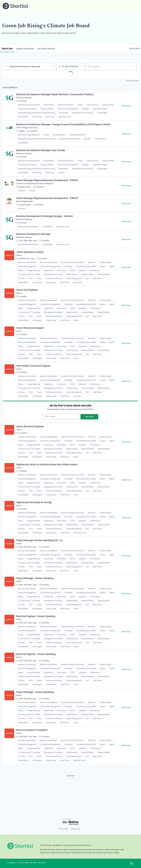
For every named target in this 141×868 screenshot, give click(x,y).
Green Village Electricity (28, 129)
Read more (128, 107)
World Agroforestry (26, 206)
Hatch (20, 263)
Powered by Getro (133, 81)
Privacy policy (64, 829)
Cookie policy (75, 829)
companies (26, 49)
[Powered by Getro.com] (71, 822)
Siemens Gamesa (25, 98)
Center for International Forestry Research (36, 187)
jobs (8, 49)
